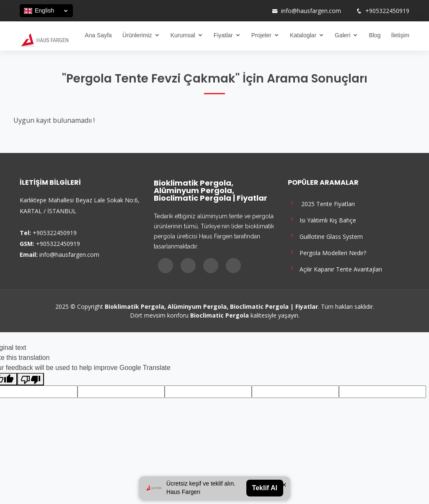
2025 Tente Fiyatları (321, 203)
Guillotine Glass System (325, 236)
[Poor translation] (31, 379)
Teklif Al (265, 488)
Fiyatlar (223, 35)
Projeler (261, 35)
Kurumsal (183, 35)
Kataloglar (303, 35)
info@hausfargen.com (311, 11)
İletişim (400, 35)
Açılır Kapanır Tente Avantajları (335, 268)
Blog (375, 35)
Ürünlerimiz (137, 35)
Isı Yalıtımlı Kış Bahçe (322, 219)
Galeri (342, 35)
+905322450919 (387, 11)
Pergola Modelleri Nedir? (327, 252)
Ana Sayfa (98, 35)
